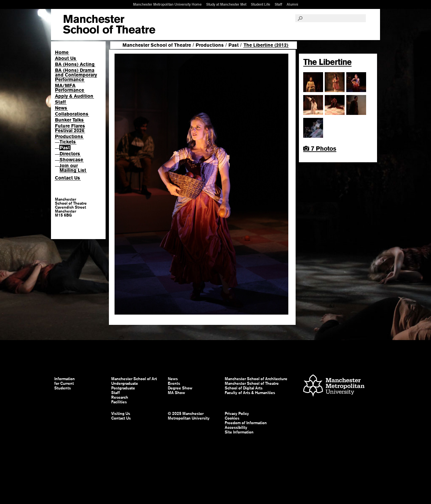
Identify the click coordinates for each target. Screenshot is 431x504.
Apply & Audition (74, 96)
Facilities (119, 402)
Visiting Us (121, 414)
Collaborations (72, 114)
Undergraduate (125, 383)
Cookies (232, 418)
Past (65, 148)
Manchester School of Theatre (157, 45)
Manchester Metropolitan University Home (167, 4)
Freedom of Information (246, 423)
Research (120, 397)
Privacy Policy (237, 414)
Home (62, 52)
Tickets (68, 142)
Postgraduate (123, 388)
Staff (278, 4)
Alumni (292, 4)
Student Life (261, 4)
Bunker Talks (69, 120)
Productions (69, 136)
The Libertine (327, 62)
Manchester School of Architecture (256, 379)
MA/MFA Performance (70, 88)
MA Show (176, 393)
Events (174, 383)
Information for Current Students (65, 383)
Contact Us (68, 178)
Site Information (239, 432)
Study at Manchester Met (226, 4)
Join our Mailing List (73, 168)
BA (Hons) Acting (75, 64)
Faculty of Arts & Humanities (250, 393)
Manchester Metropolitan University (334, 386)
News (61, 108)
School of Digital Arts (244, 388)
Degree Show (180, 388)
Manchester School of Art (109, 25)
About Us (66, 58)
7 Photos (320, 149)
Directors (70, 154)
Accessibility (236, 428)
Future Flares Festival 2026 (70, 128)
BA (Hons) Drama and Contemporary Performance (76, 75)
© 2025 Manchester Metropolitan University (189, 416)
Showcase (71, 160)
